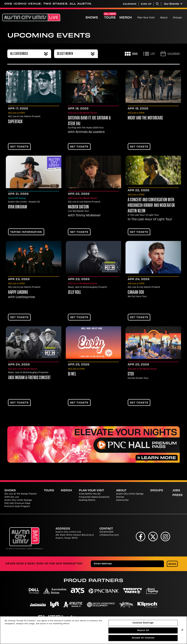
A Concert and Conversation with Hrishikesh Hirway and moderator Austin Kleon (151, 206)
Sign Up (146, 4)
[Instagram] (165, 536)
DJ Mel (72, 374)
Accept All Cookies (143, 639)
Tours (110, 18)
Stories (120, 497)
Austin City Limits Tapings (18, 500)
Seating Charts (87, 500)
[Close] (182, 631)
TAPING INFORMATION (26, 232)
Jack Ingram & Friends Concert (29, 378)
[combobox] (29, 54)
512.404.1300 (106, 532)
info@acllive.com (109, 535)
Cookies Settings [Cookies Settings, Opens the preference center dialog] (143, 624)
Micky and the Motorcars (145, 118)
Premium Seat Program (17, 507)
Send (172, 564)
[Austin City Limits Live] (31, 17)
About (164, 18)
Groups (177, 18)
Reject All (143, 631)
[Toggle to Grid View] (131, 54)
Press (178, 495)
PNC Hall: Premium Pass (17, 503)
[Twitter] (153, 536)
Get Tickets (19, 147)
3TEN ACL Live (12, 497)
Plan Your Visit (146, 18)
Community (122, 500)
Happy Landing (18, 293)
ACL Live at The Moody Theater (21, 494)
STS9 (131, 374)
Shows (92, 18)
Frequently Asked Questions (94, 497)
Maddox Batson (78, 207)
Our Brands (173, 4)
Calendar (130, 4)
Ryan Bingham (18, 207)
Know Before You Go (90, 494)
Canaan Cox (136, 293)
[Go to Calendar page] (170, 54)
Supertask (15, 122)
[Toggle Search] (157, 4)
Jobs (176, 491)
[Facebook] (141, 536)
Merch (128, 18)
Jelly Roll (75, 293)
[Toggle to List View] (149, 54)
